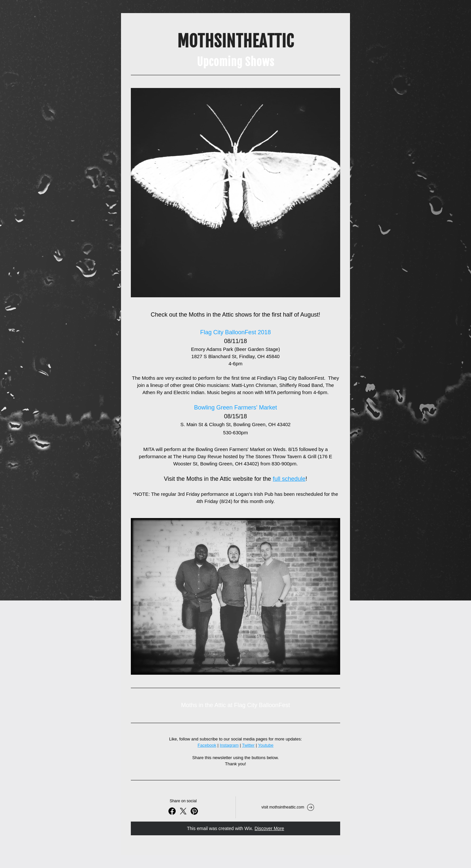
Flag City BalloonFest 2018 (235, 332)
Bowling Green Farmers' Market (235, 408)
